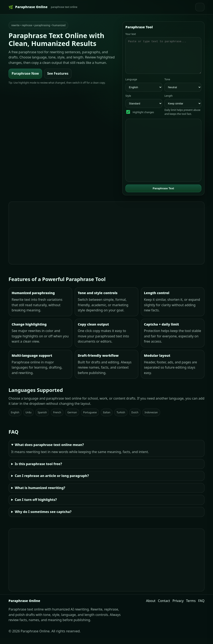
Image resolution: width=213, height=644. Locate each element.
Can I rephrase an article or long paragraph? (52, 482)
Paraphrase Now (25, 73)
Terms (191, 607)
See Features (58, 73)
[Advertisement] (106, 239)
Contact (164, 607)
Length (168, 102)
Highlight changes (143, 118)
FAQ (201, 607)
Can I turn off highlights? (36, 506)
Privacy (178, 607)
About (151, 607)
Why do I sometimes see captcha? (43, 518)
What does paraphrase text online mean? (49, 451)
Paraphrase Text (163, 195)
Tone (167, 86)
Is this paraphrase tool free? (38, 470)
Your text (131, 34)
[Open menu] (200, 7)
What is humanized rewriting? (40, 494)
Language (131, 86)
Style (128, 102)
